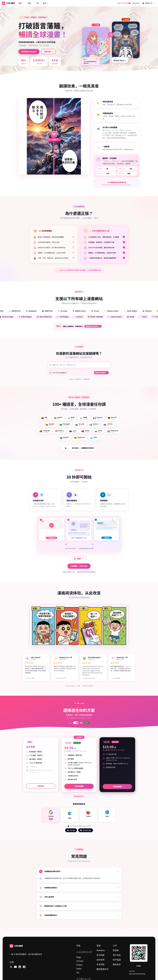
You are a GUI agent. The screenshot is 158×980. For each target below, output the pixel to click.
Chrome (80, 961)
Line (139, 966)
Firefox (79, 965)
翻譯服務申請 (102, 969)
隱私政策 (117, 964)
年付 (85, 723)
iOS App (71, 830)
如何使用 (101, 960)
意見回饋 (101, 955)
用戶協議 (117, 960)
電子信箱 (117, 955)
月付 (70, 723)
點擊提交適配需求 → (101, 373)
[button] (21, 3)
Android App (86, 830)
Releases (101, 950)
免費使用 (41, 786)
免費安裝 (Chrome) (29, 52)
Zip (78, 973)
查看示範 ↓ (48, 52)
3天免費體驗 (79, 787)
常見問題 (101, 964)
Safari (79, 969)
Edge (79, 957)
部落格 (116, 950)
